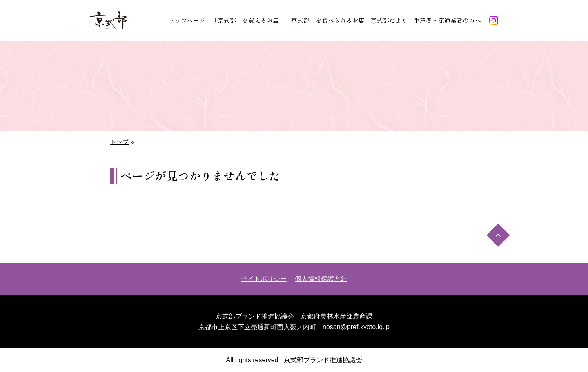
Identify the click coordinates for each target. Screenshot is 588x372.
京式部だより (389, 20)
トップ (119, 142)
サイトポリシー (264, 279)
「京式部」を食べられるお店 (325, 20)
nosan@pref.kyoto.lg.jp (356, 327)
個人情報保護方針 (321, 279)
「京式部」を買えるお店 (245, 20)
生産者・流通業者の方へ (447, 20)
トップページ (187, 20)
